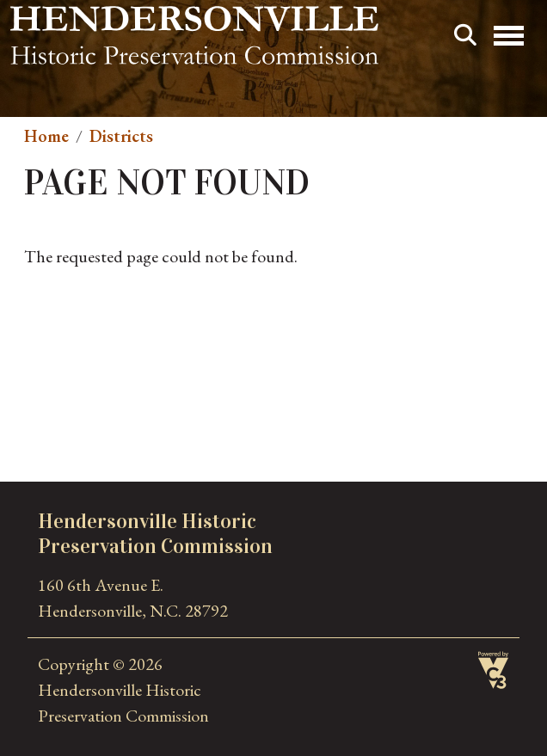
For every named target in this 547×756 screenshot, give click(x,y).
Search (465, 35)
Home (46, 136)
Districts (121, 136)
